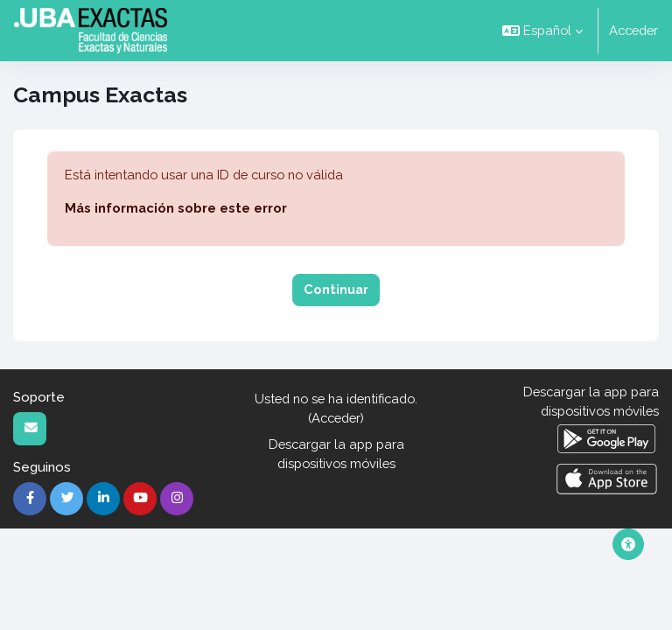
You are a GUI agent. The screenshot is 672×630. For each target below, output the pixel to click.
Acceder (633, 30)
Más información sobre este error (176, 208)
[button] (542, 31)
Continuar (336, 289)
